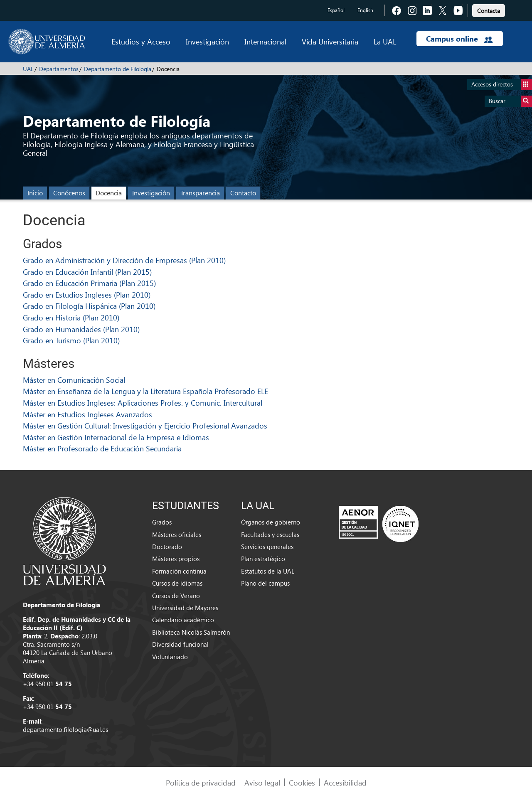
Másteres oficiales (177, 534)
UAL (28, 69)
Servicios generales (267, 547)
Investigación (207, 41)
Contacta (489, 11)
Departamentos (59, 69)
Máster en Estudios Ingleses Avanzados (87, 414)
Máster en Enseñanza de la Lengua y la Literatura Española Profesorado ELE (145, 391)
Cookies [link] (302, 782)
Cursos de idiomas (177, 583)
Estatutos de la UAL (268, 571)
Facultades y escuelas (270, 534)
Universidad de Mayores (185, 608)
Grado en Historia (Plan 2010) (71, 317)
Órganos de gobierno (271, 522)
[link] (489, 9)
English (365, 10)
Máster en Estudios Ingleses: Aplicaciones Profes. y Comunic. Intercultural (143, 403)
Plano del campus (265, 583)
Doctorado (167, 547)
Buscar (510, 101)
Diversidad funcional (180, 644)
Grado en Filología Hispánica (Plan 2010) (89, 306)
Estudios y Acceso (141, 41)
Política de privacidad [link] (201, 782)
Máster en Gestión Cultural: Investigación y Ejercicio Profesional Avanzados (145, 425)
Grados (162, 522)
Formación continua (179, 571)
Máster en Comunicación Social (74, 380)
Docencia (109, 193)
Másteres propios (176, 559)
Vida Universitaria (330, 41)
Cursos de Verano (176, 596)
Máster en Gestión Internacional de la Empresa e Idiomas (116, 437)
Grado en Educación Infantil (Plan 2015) (87, 272)
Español (336, 10)
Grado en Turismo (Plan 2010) (71, 340)
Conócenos (69, 193)
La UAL (385, 41)
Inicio (35, 193)
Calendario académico (183, 620)
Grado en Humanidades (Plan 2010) (81, 329)
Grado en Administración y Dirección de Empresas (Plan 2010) (124, 260)
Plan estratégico (263, 559)
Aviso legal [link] (262, 782)
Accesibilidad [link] (345, 782)
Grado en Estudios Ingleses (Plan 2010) (87, 294)
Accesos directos (502, 85)
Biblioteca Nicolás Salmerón (191, 632)
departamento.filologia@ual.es (65, 729)
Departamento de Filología (118, 69)
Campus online (459, 39)
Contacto (243, 193)
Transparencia (200, 193)
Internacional (265, 41)
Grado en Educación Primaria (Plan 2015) (89, 283)
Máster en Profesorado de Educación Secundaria (102, 448)
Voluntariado (170, 657)
